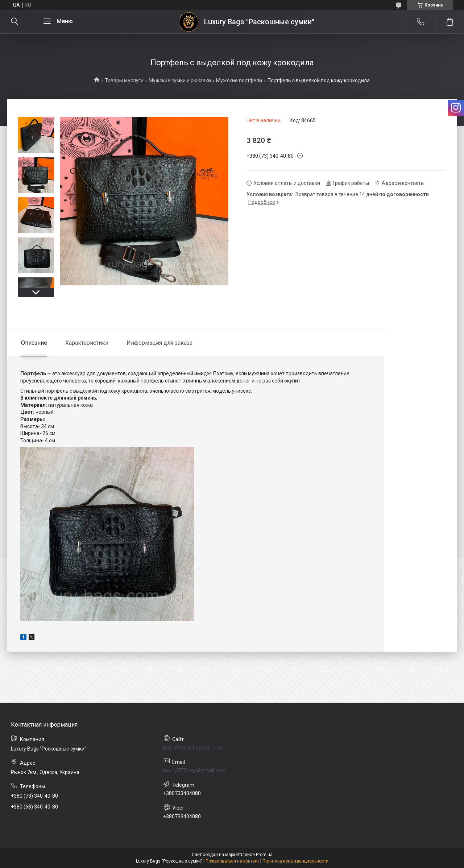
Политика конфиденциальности (295, 861)
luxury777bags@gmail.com (194, 770)
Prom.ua (264, 855)
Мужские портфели (239, 80)
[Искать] (14, 22)
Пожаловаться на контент (232, 861)
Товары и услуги (124, 80)
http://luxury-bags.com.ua (193, 748)
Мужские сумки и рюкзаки (180, 80)
